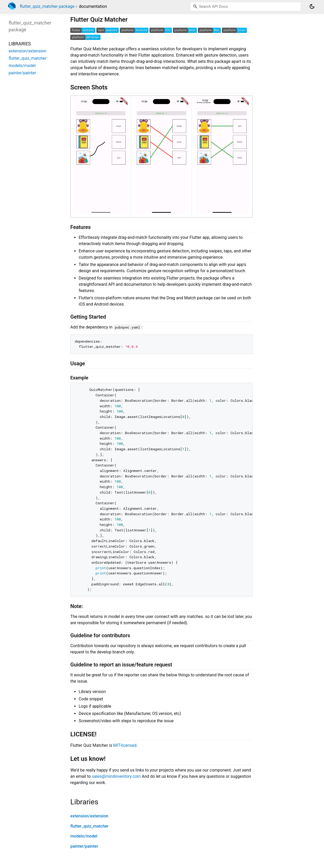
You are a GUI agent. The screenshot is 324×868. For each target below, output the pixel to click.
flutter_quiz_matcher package (47, 6)
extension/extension (89, 816)
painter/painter (84, 846)
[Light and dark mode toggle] (312, 7)
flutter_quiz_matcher (89, 826)
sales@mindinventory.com (116, 776)
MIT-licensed (125, 745)
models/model (84, 836)
